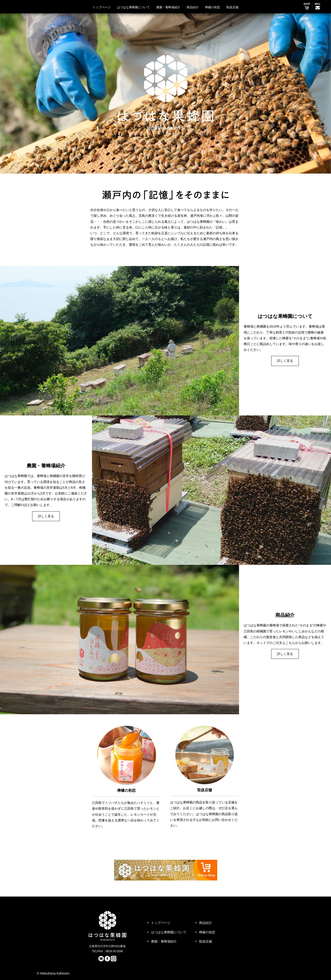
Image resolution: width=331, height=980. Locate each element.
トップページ (102, 7)
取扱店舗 (232, 7)
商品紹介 (193, 7)
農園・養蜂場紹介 (168, 7)
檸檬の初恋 (213, 7)
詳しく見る (285, 361)
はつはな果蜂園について (133, 7)
